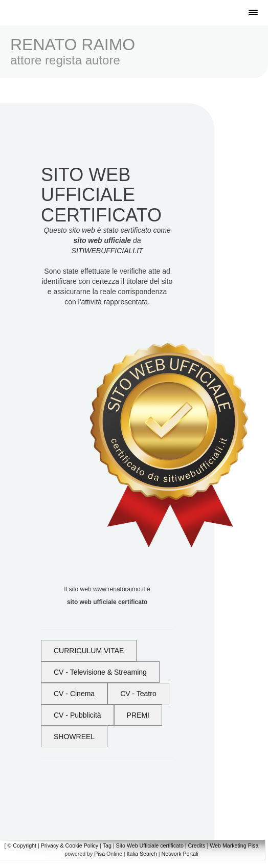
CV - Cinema (74, 694)
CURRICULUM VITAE (89, 651)
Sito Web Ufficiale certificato (150, 845)
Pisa (99, 854)
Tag (107, 845)
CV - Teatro (138, 694)
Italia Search (142, 854)
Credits (197, 845)
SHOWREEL (74, 737)
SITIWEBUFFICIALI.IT (107, 251)
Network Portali (180, 854)
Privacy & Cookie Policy (70, 845)
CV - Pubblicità (77, 715)
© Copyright (22, 845)
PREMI (138, 715)
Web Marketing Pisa (234, 845)
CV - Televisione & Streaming (100, 672)
